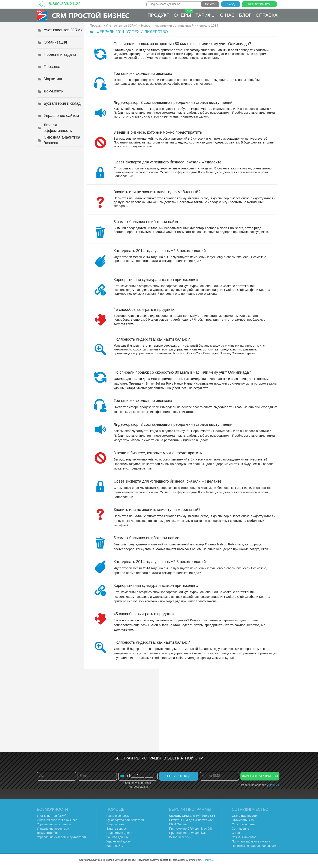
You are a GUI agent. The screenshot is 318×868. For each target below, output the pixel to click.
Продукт (159, 15)
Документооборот (49, 833)
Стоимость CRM (243, 820)
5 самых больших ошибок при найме (146, 222)
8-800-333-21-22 (65, 4)
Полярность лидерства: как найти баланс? (152, 339)
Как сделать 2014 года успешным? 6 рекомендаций (160, 251)
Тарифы (205, 15)
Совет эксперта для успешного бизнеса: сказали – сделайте (168, 162)
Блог (245, 15)
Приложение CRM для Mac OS (190, 829)
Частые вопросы (118, 816)
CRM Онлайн (178, 824)
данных (274, 785)
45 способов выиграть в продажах (144, 309)
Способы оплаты (244, 824)
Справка (267, 15)
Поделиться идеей (119, 833)
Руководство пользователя (125, 820)
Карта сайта (115, 846)
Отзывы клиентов (244, 837)
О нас (227, 15)
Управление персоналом (54, 824)
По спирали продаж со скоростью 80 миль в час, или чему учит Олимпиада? (182, 44)
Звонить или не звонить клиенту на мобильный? (157, 192)
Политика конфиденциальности (254, 846)
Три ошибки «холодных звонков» (143, 74)
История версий (180, 837)
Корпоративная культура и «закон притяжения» (156, 280)
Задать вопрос (117, 829)
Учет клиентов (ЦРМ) (52, 816)
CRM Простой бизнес (91, 15)
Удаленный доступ (119, 841)
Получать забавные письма (251, 841)
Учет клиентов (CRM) (122, 25)
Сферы (184, 13)
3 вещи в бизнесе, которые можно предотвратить (158, 132)
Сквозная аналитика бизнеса (57, 820)
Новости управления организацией (168, 25)
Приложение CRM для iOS (188, 833)
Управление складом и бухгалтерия (62, 837)
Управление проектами (53, 829)
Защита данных (117, 837)
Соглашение (241, 829)
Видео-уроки (115, 824)
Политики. (208, 860)
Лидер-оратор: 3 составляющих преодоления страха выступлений (173, 103)
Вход (231, 4)
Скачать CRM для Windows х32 (191, 820)
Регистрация (259, 4)
